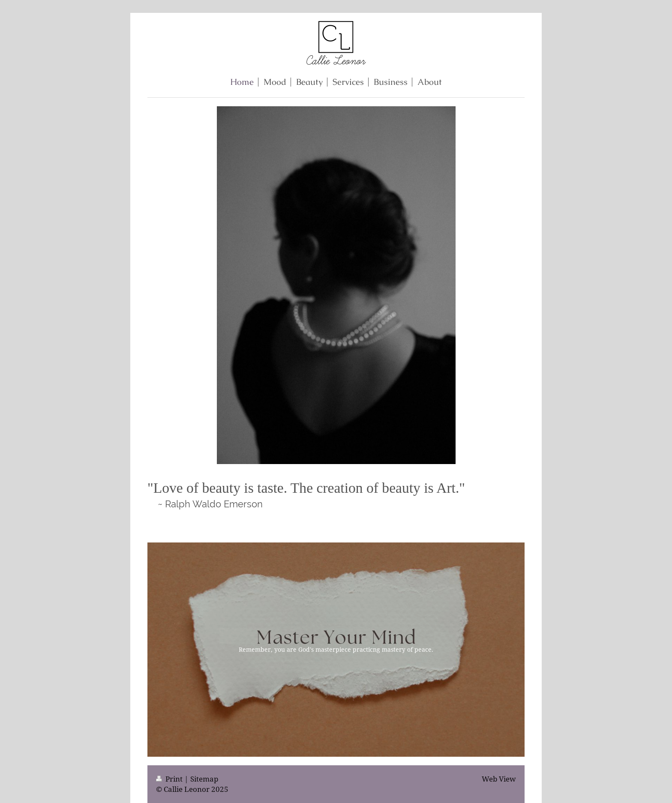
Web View (499, 779)
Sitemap (204, 779)
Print (170, 779)
